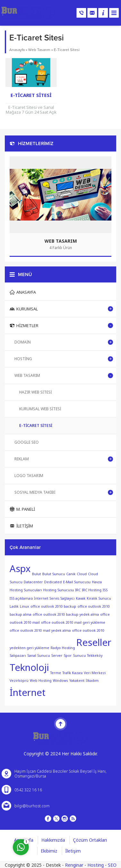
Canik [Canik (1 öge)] (71, 574)
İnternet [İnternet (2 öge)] (28, 692)
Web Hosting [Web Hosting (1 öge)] (41, 681)
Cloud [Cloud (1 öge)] (82, 574)
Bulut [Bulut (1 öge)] (36, 574)
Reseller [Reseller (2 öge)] (94, 642)
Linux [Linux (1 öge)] (24, 606)
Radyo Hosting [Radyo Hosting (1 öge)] (63, 647)
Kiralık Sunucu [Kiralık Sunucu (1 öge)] (99, 598)
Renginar (74, 865)
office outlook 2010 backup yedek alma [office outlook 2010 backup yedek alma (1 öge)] (66, 614)
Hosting (96, 865)
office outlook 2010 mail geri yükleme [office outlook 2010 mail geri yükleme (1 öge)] (73, 622)
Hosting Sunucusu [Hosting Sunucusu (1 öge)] (59, 590)
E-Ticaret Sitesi (31, 95)
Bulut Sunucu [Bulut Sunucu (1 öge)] (54, 574)
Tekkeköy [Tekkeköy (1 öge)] (95, 655)
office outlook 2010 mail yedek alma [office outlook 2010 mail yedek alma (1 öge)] (40, 630)
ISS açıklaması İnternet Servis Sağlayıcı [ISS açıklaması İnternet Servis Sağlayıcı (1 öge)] (42, 598)
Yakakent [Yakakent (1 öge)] (77, 681)
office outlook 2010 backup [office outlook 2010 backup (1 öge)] (53, 606)
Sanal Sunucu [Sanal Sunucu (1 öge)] (39, 655)
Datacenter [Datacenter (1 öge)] (33, 582)
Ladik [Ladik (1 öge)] (14, 606)
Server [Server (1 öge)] (57, 655)
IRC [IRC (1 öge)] (78, 590)
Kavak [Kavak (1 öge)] (81, 598)
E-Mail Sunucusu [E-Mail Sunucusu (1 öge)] (77, 582)
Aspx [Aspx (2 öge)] (20, 569)
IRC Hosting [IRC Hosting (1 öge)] (92, 590)
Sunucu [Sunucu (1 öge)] (79, 655)
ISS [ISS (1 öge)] (105, 590)
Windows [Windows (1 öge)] (60, 681)
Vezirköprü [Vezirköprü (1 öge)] (19, 681)
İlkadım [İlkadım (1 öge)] (92, 681)
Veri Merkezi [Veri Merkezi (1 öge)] (95, 673)
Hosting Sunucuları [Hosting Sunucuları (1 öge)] (26, 590)
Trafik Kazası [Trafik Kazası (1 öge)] (73, 673)
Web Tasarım (39, 50)
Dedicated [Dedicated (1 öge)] (53, 582)
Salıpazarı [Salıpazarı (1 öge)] (18, 655)
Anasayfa (17, 50)
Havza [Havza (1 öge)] (97, 582)
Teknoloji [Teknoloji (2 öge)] (29, 667)
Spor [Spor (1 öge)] (68, 655)
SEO (112, 865)
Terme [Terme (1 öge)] (56, 673)
